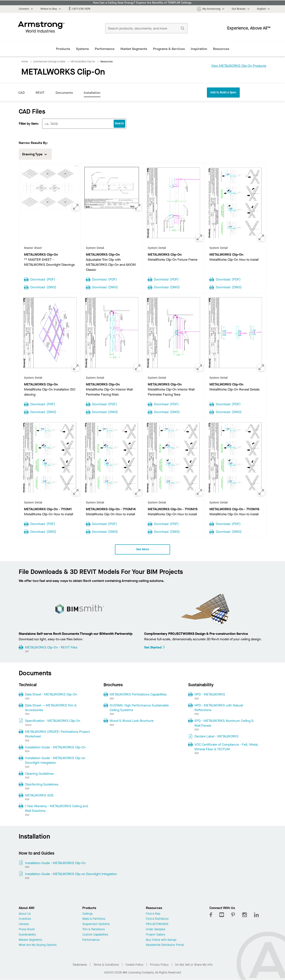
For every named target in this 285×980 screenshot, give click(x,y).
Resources (221, 49)
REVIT (40, 93)
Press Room (27, 930)
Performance (105, 49)
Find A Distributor (157, 919)
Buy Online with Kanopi (161, 940)
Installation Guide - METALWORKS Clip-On (55, 747)
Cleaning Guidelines (39, 774)
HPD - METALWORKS (210, 694)
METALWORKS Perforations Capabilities (138, 694)
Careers (24, 924)
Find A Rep (153, 914)
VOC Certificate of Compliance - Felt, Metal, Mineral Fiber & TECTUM (226, 747)
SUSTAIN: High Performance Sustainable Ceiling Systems (139, 708)
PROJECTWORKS (157, 924)
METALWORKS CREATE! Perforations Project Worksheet (57, 734)
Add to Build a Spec (223, 92)
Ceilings (87, 914)
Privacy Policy (159, 965)
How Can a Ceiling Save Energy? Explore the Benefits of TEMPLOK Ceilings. (143, 3)
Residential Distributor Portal (165, 945)
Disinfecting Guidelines (42, 784)
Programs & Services (169, 49)
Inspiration (199, 49)
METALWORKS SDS (39, 795)
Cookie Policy (134, 965)
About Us (25, 914)
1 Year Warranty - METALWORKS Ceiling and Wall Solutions (57, 808)
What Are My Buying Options (38, 945)
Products (63, 49)
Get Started (155, 647)
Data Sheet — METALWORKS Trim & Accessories (51, 708)
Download (43, 279)
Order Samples (156, 930)
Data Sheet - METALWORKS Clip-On (51, 694)
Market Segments (134, 49)
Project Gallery (156, 935)
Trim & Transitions (94, 930)
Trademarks (80, 965)
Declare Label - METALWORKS (216, 736)
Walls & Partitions (94, 919)
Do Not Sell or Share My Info (194, 965)
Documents (64, 93)
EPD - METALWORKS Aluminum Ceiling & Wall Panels (224, 723)
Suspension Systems (96, 924)
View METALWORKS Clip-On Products (239, 66)
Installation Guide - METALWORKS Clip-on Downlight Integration (55, 760)
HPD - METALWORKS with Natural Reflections (219, 708)
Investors (25, 919)
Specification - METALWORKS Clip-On (53, 721)
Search (119, 123)
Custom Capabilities (95, 935)
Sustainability (27, 935)
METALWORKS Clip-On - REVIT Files (51, 647)
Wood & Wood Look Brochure (132, 721)
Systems (82, 49)
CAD (21, 93)
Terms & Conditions (106, 965)
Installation (92, 93)
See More (143, 549)
